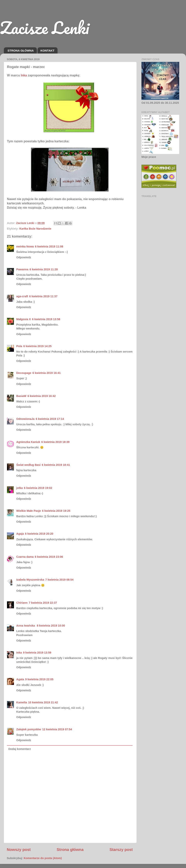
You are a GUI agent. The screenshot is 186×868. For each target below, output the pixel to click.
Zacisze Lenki (45, 28)
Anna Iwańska (26, 626)
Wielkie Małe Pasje (29, 511)
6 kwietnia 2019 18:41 (56, 465)
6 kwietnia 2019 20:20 (39, 534)
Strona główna (70, 850)
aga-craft (22, 296)
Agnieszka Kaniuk (28, 442)
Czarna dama (25, 557)
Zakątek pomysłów (29, 729)
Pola (19, 346)
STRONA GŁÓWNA (21, 51)
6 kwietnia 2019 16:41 (47, 373)
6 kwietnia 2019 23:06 (49, 557)
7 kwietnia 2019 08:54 (59, 580)
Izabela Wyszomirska (30, 580)
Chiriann (22, 603)
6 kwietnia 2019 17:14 (50, 419)
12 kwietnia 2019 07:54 (57, 729)
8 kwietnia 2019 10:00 (51, 626)
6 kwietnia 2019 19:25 (56, 511)
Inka (24, 75)
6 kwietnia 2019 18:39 (55, 442)
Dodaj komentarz (20, 749)
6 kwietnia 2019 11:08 (49, 246)
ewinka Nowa (25, 246)
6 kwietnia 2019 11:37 (43, 296)
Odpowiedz (24, 257)
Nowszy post (19, 850)
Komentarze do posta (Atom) (43, 858)
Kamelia (22, 702)
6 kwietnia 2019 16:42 (42, 396)
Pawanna (22, 269)
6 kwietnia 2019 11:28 (44, 269)
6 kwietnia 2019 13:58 (46, 319)
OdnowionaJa (25, 419)
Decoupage (24, 373)
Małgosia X (24, 319)
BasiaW (21, 396)
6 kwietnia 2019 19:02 (38, 488)
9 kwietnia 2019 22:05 (39, 679)
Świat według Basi (28, 465)
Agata (20, 679)
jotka (20, 488)
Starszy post (121, 850)
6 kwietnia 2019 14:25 (37, 346)
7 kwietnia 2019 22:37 (43, 603)
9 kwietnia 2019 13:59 (37, 653)
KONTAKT (47, 51)
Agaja (20, 534)
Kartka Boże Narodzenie (35, 229)
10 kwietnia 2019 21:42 (43, 702)
